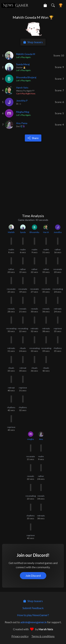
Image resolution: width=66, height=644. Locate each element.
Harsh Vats (46, 629)
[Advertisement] (33, 177)
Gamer (15, 5)
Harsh (46, 232)
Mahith (11, 232)
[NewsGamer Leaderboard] (61, 5)
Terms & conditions (43, 636)
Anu (41, 439)
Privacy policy (20, 636)
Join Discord (33, 576)
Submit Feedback (33, 608)
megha (31, 439)
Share (33, 138)
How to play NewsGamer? (33, 615)
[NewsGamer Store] (45, 5)
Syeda (23, 232)
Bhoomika (34, 232)
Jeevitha (58, 232)
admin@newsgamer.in (34, 622)
